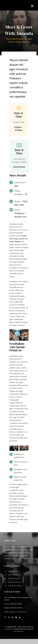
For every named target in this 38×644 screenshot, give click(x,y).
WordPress (20, 631)
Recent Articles (14, 578)
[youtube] (16, 617)
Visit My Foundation (15, 586)
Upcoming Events (14, 575)
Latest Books (13, 571)
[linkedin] (20, 617)
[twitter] (9, 617)
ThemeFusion (9, 629)
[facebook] (5, 617)
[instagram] (12, 617)
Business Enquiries (15, 582)
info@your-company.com (18, 612)
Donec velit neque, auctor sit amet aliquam (18, 239)
